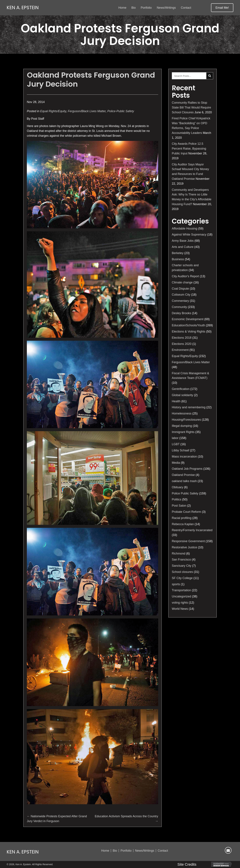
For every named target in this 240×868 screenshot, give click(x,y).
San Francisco (181, 560)
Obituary (177, 487)
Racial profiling (182, 518)
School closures (182, 572)
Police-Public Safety (121, 111)
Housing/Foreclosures (186, 420)
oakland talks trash (184, 481)
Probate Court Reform (186, 512)
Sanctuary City (182, 566)
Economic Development (188, 319)
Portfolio (126, 851)
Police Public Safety (185, 493)
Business (178, 259)
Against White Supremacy (189, 235)
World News (180, 609)
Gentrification (181, 389)
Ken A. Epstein (23, 8)
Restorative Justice (184, 547)
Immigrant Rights (183, 432)
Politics (177, 499)
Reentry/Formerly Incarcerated (192, 530)
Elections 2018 (182, 338)
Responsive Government (188, 541)
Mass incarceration (184, 457)
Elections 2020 (182, 344)
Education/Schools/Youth (188, 325)
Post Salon (179, 506)
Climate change (182, 282)
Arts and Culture (183, 247)
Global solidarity (182, 395)
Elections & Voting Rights (189, 332)
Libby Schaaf (180, 450)
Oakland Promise (183, 475)
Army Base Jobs (183, 241)
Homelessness (182, 413)
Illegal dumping (182, 426)
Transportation (181, 590)
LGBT (176, 444)
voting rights (180, 603)
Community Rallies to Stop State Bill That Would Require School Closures (191, 107)
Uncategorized (181, 596)
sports (176, 584)
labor (175, 438)
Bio (115, 851)
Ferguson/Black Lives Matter (87, 111)
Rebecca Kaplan (183, 524)
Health (176, 401)
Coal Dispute (180, 289)
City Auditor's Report (185, 276)
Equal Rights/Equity (53, 111)
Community (179, 307)
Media (176, 463)
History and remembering (189, 407)
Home (105, 851)
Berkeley (178, 253)
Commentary (180, 301)
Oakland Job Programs (187, 469)
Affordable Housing (185, 229)
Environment (180, 350)
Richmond (179, 554)
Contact (163, 851)
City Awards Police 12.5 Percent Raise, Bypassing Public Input (189, 149)
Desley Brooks (181, 313)
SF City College (182, 578)
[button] (222, 8)
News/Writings (145, 851)
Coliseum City (181, 295)
